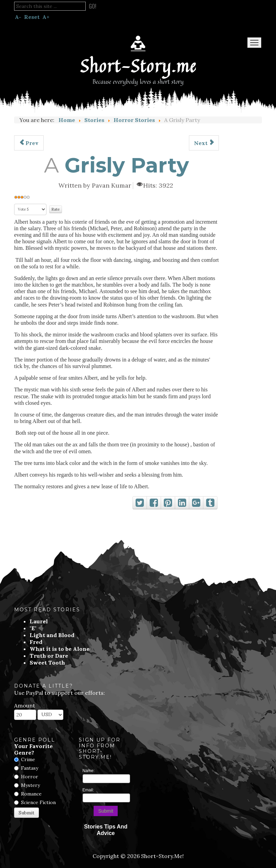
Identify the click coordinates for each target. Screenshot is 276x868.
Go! (93, 6)
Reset (32, 17)
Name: (89, 771)
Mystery (30, 785)
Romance (31, 794)
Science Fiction (38, 802)
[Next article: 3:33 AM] (204, 143)
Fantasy (30, 768)
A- (18, 17)
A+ (46, 17)
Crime (28, 759)
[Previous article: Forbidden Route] (29, 143)
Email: (88, 790)
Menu (254, 43)
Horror (30, 777)
